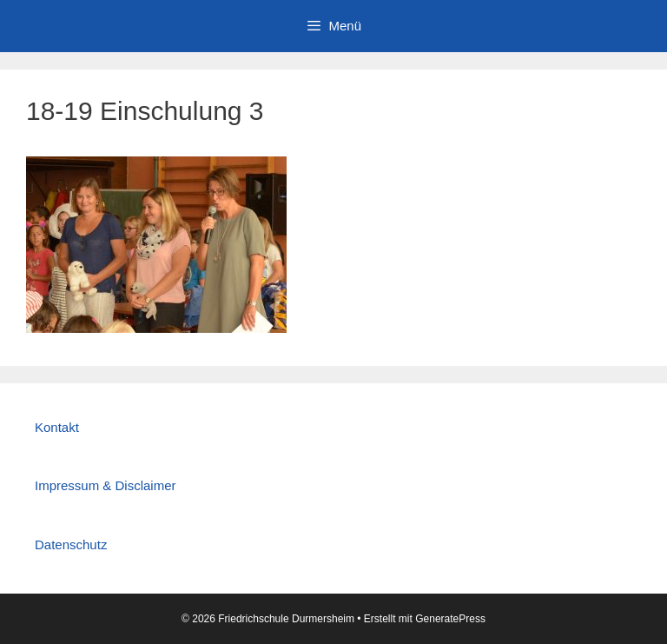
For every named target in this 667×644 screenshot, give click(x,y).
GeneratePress (450, 619)
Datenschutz (71, 544)
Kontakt (57, 427)
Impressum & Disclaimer (106, 485)
